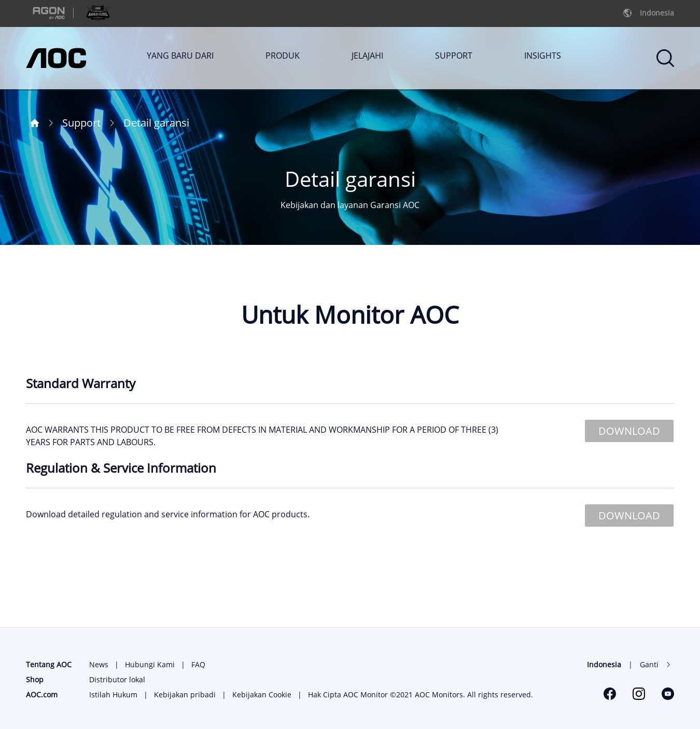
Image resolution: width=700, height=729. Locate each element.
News (99, 664)
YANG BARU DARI (180, 56)
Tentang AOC (49, 664)
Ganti (649, 664)
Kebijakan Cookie (262, 694)
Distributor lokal (117, 679)
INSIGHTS (543, 56)
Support (81, 123)
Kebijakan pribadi (185, 694)
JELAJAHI (367, 56)
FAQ (198, 664)
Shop (35, 679)
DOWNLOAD (629, 431)
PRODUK (283, 56)
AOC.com (42, 694)
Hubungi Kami (150, 664)
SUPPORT (454, 56)
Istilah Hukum (113, 694)
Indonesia (604, 664)
